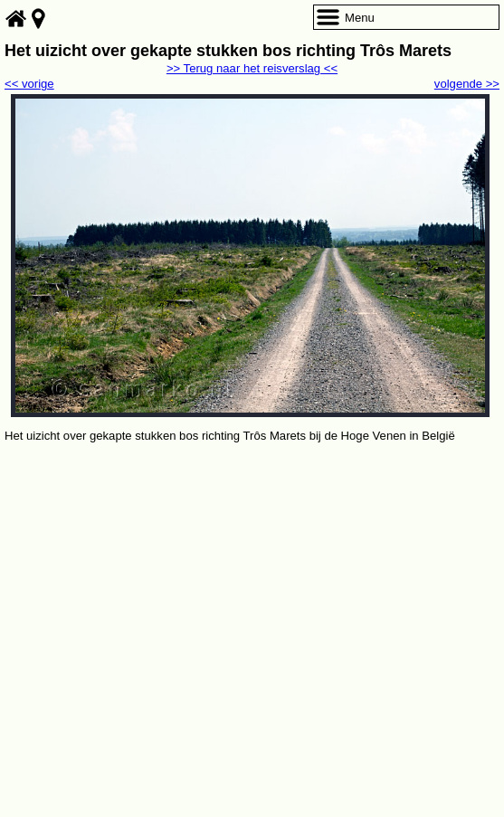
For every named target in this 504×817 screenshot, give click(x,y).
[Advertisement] (252, 582)
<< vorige (29, 84)
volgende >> (467, 84)
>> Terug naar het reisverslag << (252, 68)
